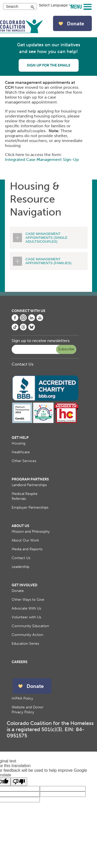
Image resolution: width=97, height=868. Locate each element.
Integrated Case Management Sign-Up (42, 159)
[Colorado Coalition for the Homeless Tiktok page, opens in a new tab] (15, 329)
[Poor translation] (19, 782)
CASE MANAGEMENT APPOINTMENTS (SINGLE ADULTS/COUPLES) (47, 238)
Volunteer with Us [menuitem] (26, 617)
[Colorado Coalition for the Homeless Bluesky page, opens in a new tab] (32, 329)
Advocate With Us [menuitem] (26, 608)
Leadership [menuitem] (20, 567)
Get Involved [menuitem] (24, 585)
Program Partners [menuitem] (30, 479)
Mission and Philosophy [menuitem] (31, 532)
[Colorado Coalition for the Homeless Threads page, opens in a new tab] (23, 329)
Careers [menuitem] (20, 662)
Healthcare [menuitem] (21, 452)
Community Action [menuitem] (27, 635)
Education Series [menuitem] (25, 644)
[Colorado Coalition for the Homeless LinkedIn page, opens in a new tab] (32, 320)
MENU (77, 6)
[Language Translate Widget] (56, 5)
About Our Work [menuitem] (25, 540)
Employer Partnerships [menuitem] (30, 507)
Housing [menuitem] (18, 443)
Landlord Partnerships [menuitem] (29, 485)
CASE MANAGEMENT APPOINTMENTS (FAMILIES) (49, 261)
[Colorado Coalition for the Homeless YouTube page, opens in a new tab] (40, 320)
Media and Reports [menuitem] (27, 549)
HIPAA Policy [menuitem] (22, 698)
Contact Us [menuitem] (21, 558)
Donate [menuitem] (18, 591)
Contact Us (23, 364)
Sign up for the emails (49, 65)
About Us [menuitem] (20, 526)
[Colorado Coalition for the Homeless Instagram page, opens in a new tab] (23, 320)
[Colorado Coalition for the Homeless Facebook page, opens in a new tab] (15, 320)
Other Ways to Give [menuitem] (28, 600)
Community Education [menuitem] (30, 626)
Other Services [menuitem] (24, 461)
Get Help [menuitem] (20, 438)
